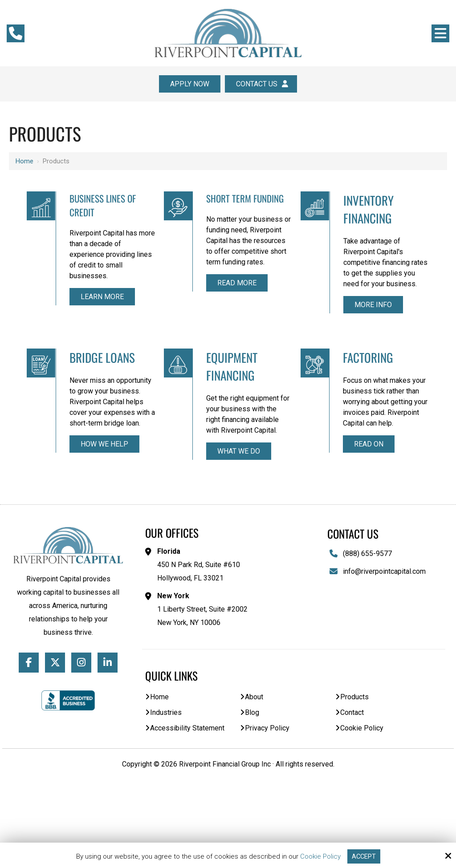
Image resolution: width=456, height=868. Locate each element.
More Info (303, 331)
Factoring (300, 410)
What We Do (191, 529)
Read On (301, 539)
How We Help (414, 353)
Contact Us (261, 84)
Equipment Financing (189, 419)
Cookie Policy (320, 856)
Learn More (79, 323)
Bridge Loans (403, 210)
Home (24, 161)
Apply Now (190, 84)
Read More (191, 334)
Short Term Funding (185, 206)
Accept (364, 856)
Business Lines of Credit (79, 206)
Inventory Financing (300, 210)
